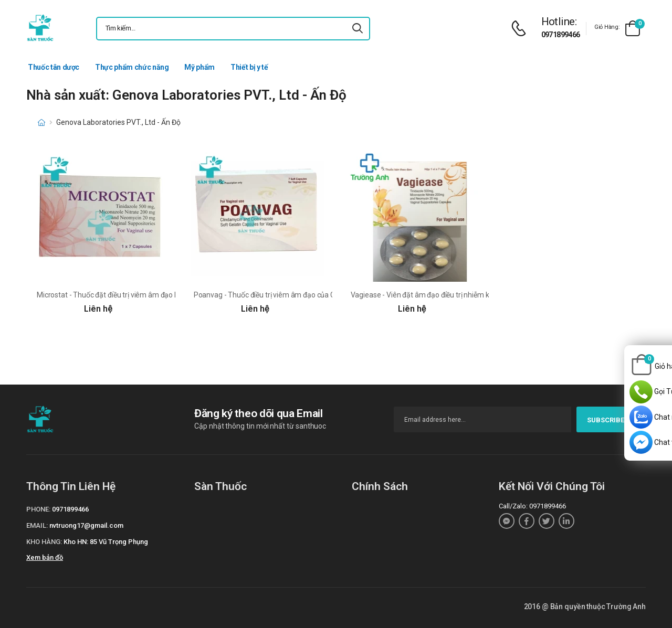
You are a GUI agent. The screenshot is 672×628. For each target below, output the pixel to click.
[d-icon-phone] (521, 29)
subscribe (611, 420)
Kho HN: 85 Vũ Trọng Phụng (106, 542)
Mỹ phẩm (199, 67)
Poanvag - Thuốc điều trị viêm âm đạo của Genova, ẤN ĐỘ (286, 295)
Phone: (38, 509)
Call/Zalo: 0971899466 (532, 506)
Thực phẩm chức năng (132, 67)
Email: (37, 525)
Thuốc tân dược (54, 67)
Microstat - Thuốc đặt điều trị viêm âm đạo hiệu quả (119, 295)
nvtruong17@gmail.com (86, 525)
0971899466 (561, 35)
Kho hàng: (44, 542)
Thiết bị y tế (249, 67)
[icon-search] (358, 29)
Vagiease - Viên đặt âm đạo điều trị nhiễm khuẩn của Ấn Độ (445, 295)
